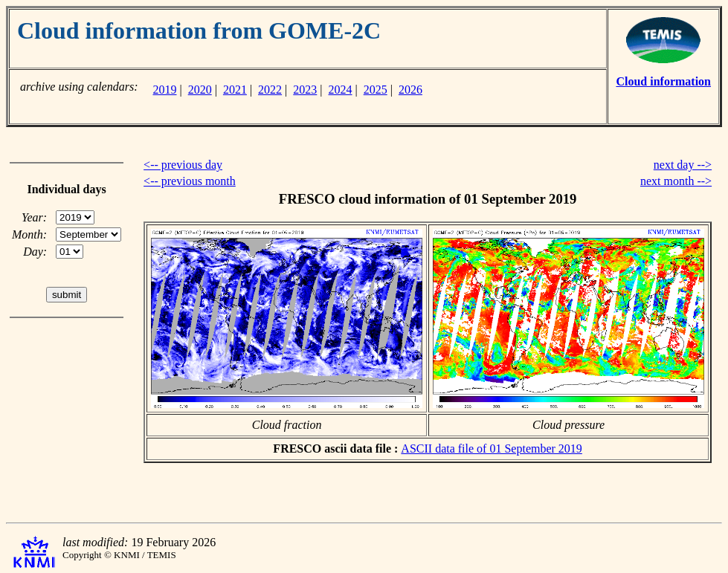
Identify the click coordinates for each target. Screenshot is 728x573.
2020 (200, 90)
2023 (305, 90)
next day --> (683, 165)
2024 (341, 90)
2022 (270, 90)
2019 (164, 90)
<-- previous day (183, 165)
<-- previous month (190, 181)
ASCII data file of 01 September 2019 (492, 449)
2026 (410, 90)
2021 (235, 90)
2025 (376, 90)
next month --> (676, 181)
